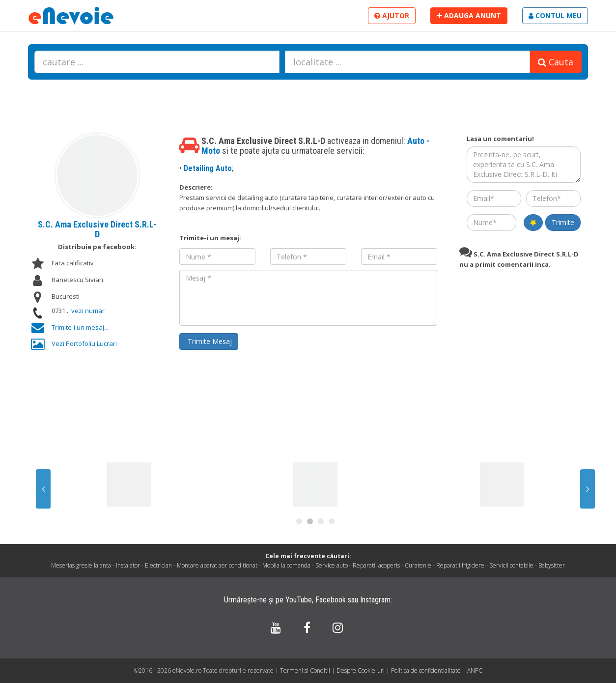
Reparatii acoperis (376, 565)
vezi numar (88, 311)
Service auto (332, 565)
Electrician (158, 565)
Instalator (128, 565)
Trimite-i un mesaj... (80, 327)
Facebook (331, 600)
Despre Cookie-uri (361, 670)
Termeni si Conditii (305, 670)
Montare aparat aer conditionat (217, 565)
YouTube (299, 600)
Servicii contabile (511, 565)
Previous (43, 489)
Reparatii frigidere (460, 565)
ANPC (475, 670)
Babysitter (552, 565)
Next (588, 489)
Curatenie (418, 565)
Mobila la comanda (286, 565)
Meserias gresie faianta (81, 565)
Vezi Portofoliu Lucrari (84, 343)
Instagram (375, 600)
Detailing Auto (208, 168)
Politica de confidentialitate (427, 670)
